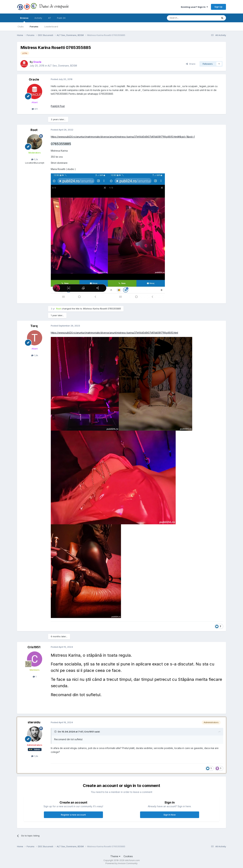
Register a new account (73, 815)
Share (191, 64)
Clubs (21, 27)
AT (50, 18)
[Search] (184, 18)
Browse (24, 19)
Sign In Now (170, 815)
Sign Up (218, 7)
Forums (34, 27)
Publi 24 (61, 18)
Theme (115, 856)
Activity (38, 18)
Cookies (128, 856)
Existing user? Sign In (194, 7)
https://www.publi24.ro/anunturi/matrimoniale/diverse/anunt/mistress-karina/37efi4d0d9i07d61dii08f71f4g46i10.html (114, 333)
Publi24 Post (58, 106)
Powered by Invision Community (122, 863)
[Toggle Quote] (56, 732)
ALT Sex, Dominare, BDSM (62, 66)
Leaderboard (51, 27)
